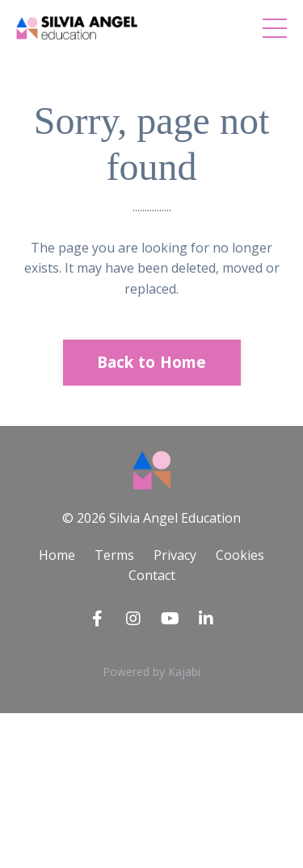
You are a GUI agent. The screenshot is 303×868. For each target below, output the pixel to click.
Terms (114, 555)
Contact (152, 575)
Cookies (240, 555)
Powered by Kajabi (151, 672)
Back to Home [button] (152, 362)
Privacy (175, 555)
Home (57, 555)
